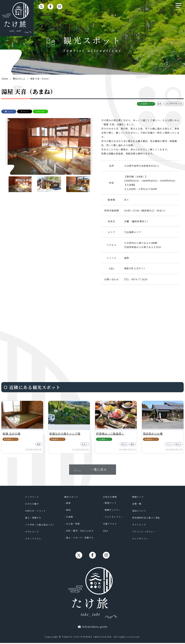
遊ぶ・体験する (34, 519)
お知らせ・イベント (36, 512)
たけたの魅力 (32, 505)
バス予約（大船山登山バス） (41, 526)
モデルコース (32, 533)
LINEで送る (51, 111)
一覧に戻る (99, 470)
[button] (87, 149)
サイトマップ (138, 526)
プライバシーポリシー (143, 533)
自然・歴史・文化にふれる (80, 532)
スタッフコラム (34, 540)
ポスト (32, 111)
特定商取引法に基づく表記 (145, 519)
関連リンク (137, 498)
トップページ (32, 498)
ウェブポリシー (139, 540)
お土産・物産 (73, 525)
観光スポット (20, 79)
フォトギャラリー (114, 518)
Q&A (105, 532)
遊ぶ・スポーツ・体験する (80, 539)
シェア (12, 111)
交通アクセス (110, 525)
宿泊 (68, 511)
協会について (138, 512)
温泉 (68, 504)
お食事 (69, 518)
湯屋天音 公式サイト (135, 269)
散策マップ (110, 504)
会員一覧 (136, 505)
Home (5, 79)
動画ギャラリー (113, 511)
